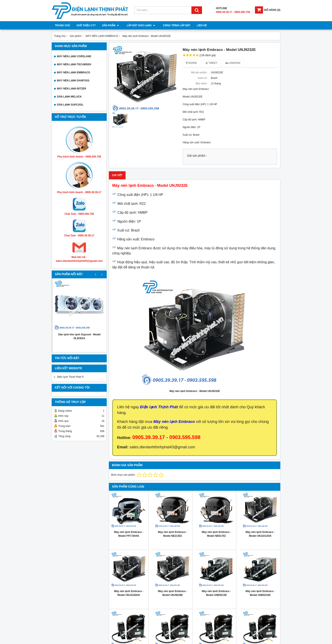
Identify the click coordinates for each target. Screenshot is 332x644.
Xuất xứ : (203, 78)
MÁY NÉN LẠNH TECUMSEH (74, 64)
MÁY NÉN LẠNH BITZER (72, 89)
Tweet (211, 63)
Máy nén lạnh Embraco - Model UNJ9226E (173, 593)
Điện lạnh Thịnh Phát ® (70, 377)
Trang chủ (62, 25)
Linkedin (233, 63)
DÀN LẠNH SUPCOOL (70, 105)
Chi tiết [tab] (117, 175)
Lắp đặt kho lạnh (140, 25)
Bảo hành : (202, 84)
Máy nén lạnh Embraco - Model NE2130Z (173, 534)
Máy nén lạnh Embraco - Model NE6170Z (216, 534)
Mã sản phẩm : (199, 72)
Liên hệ (199, 25)
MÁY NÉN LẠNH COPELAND (74, 56)
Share (192, 63)
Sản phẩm (111, 25)
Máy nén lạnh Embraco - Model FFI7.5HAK (129, 534)
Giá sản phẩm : (197, 156)
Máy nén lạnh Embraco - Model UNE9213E (216, 593)
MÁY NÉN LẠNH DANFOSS (73, 81)
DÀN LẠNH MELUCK (69, 97)
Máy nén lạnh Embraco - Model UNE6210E (260, 593)
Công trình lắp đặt (174, 25)
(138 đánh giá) (208, 55)
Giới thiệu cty (86, 25)
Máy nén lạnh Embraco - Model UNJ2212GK (260, 534)
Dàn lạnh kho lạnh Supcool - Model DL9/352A (79, 336)
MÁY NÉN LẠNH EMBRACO (73, 72)
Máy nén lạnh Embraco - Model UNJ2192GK (129, 593)
